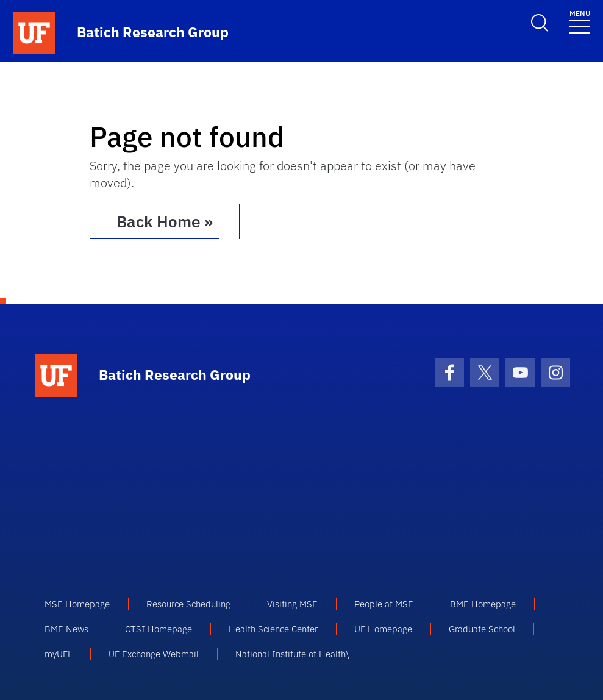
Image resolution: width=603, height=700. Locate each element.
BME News (66, 629)
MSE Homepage (77, 604)
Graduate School (482, 629)
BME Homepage (483, 604)
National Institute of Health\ (292, 654)
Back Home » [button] (165, 221)
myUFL (58, 654)
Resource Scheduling (188, 604)
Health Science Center (273, 629)
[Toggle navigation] (580, 21)
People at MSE (384, 604)
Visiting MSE (292, 604)
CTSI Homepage (159, 629)
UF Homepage (383, 629)
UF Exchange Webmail (154, 654)
